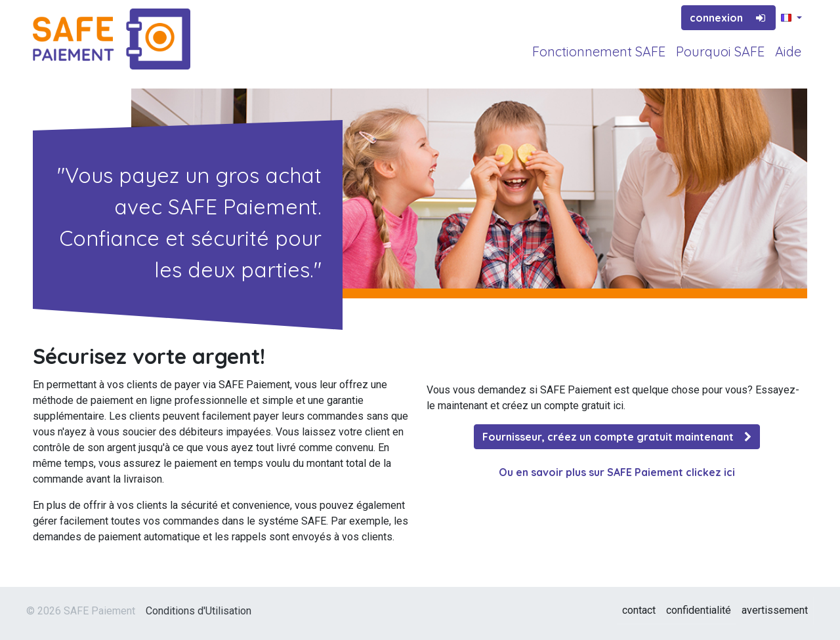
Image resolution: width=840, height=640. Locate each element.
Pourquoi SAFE (720, 51)
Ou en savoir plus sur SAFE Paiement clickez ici (617, 472)
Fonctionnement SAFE (599, 51)
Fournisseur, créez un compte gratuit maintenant (617, 437)
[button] (791, 18)
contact (639, 610)
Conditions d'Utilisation (199, 611)
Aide (788, 51)
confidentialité (699, 610)
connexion (728, 18)
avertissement (775, 610)
